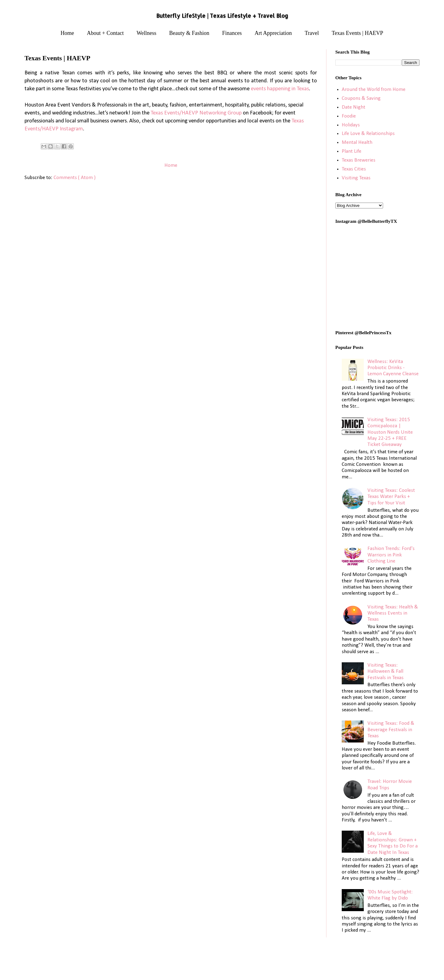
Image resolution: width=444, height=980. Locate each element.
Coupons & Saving (361, 98)
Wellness (147, 33)
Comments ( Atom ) (75, 178)
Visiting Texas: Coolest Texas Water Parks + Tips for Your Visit (391, 497)
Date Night (354, 107)
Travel (312, 33)
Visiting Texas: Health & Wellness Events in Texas (393, 613)
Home (67, 33)
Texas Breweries (359, 160)
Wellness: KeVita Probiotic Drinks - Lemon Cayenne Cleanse (393, 368)
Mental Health (357, 142)
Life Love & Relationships (368, 134)
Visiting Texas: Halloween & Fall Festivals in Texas (386, 671)
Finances (232, 33)
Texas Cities (354, 169)
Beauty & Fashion (189, 33)
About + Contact (105, 33)
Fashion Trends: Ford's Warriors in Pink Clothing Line (391, 555)
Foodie (349, 116)
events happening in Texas (280, 89)
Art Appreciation (273, 33)
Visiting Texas (356, 178)
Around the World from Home (374, 90)
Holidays (351, 125)
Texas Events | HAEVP (357, 33)
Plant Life (352, 151)
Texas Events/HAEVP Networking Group (196, 113)
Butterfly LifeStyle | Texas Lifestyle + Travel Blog (222, 16)
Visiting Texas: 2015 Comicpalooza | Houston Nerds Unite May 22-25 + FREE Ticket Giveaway (390, 432)
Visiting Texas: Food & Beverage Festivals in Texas (391, 730)
